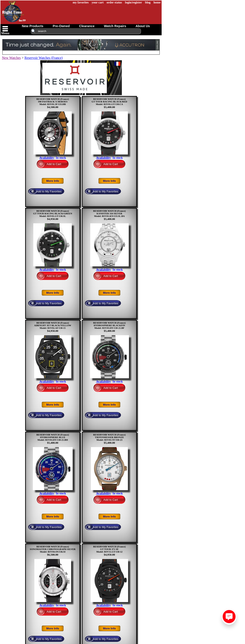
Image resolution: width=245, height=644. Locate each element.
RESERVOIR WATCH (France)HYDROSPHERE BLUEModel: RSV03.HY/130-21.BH (53, 437)
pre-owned (61, 26)
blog (148, 2)
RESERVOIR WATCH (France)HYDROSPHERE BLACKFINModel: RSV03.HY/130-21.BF (109, 325)
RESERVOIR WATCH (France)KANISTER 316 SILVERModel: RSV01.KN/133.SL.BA (109, 213)
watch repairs (115, 26)
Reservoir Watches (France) (44, 58)
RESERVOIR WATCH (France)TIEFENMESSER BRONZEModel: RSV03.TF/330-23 (109, 437)
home (157, 2)
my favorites (81, 2)
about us (143, 26)
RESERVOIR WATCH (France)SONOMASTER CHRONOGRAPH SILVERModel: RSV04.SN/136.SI (53, 549)
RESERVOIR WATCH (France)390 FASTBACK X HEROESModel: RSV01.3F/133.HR (53, 102)
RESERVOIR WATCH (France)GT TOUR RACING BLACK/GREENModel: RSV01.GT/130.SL (53, 213)
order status (114, 2)
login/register (134, 2)
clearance (87, 26)
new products (33, 26)
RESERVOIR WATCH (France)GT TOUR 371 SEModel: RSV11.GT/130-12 (109, 549)
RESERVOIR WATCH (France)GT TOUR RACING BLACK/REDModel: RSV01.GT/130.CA (109, 102)
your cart (98, 2)
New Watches (11, 58)
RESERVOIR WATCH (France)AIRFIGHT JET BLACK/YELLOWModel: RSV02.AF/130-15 (53, 325)
